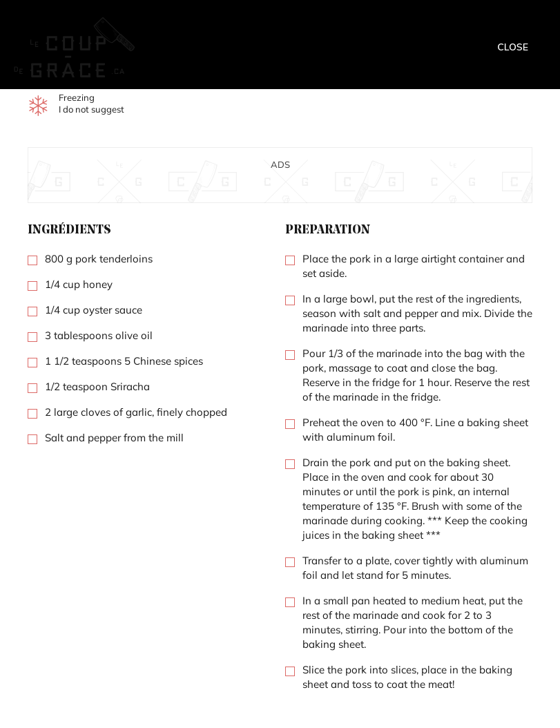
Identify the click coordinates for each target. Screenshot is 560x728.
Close (513, 47)
